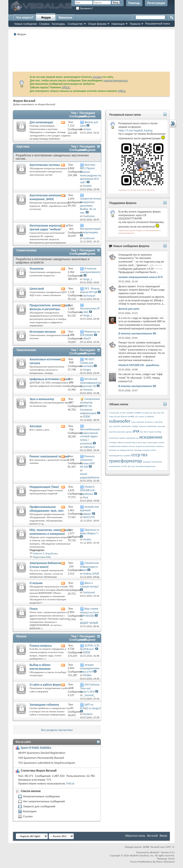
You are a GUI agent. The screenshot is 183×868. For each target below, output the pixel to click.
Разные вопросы (41, 646)
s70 (136, 416)
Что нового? (25, 18)
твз (144, 455)
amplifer (130, 413)
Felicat (70, 783)
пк (118, 450)
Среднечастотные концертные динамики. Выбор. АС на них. (91, 206)
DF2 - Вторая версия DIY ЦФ (90, 290)
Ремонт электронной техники (49, 456)
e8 (115, 416)
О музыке (36, 583)
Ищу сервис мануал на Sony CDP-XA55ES (89, 612)
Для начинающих (41, 122)
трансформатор (125, 461)
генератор (114, 438)
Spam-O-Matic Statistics (36, 748)
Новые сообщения (25, 24)
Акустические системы (45, 165)
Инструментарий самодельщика (90, 231)
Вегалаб (152, 836)
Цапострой (37, 289)
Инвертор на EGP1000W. (90, 333)
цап (133, 466)
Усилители (37, 269)
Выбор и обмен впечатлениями (40, 667)
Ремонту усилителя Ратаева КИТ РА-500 (88, 462)
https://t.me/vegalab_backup (135, 130)
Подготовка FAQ (42, 557)
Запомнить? (85, 8)
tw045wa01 (126, 426)
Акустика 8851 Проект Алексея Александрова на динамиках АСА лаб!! (90, 174)
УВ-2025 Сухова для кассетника (87, 363)
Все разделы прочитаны (57, 730)
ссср (136, 455)
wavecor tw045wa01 (148, 426)
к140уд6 (113, 442)
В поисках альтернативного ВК (90, 272)
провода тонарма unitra (145, 450)
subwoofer (120, 421)
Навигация (118, 24)
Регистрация (156, 3)
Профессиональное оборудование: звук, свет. (47, 509)
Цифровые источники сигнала (50, 379)
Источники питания (43, 332)
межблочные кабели (118, 446)
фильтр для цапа (129, 309)
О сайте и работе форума (46, 685)
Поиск (34, 609)
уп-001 (124, 466)
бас (142, 432)
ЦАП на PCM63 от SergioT (90, 706)
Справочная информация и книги (89, 566)
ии (137, 438)
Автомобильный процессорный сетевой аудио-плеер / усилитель (90, 436)
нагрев (139, 446)
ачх (136, 431)
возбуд (158, 432)
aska (155, 413)
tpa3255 (117, 426)
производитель (116, 455)
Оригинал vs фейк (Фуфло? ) (90, 532)
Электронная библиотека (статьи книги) (46, 565)
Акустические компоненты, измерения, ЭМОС (48, 197)
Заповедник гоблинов (44, 705)
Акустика (23, 147)
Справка (44, 24)
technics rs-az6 (152, 422)
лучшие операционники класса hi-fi (90, 668)
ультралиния (115, 466)
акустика (161, 426)
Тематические (26, 350)
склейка (127, 455)
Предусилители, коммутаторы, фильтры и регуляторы (50, 307)
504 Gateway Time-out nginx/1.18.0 (90, 688)
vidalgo (135, 426)
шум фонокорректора (146, 466)
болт (146, 432)
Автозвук (36, 426)
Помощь (134, 3)
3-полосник (114, 413)
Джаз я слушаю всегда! (89, 585)
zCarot (171, 859)
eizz (118, 416)
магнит (161, 442)
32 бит (123, 413)
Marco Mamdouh (165, 862)
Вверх (163, 836)
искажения (151, 437)
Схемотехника (26, 250)
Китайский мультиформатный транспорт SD (91, 382)
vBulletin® (155, 852)
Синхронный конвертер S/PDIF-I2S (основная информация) (90, 406)
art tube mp (147, 413)
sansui (141, 416)
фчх (129, 466)
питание (113, 450)
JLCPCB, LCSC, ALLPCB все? (90, 647)
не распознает (149, 446)
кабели (120, 442)
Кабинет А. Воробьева (45, 553)
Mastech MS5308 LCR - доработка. (88, 490)
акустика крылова (117, 432)
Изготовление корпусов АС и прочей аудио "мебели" (49, 227)
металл (132, 446)
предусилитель (127, 450)
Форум (46, 18)
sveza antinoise (138, 422)
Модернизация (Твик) (44, 487)
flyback (124, 416)
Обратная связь (135, 836)
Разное (21, 636)
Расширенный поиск (158, 24)
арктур (129, 432)
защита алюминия (127, 438)
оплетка (160, 446)
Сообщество (75, 24)
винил (152, 432)
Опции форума (97, 24)
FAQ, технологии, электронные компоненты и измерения (50, 532)
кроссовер (153, 442)
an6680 (138, 413)
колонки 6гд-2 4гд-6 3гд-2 (136, 442)
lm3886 (131, 416)
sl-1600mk (149, 416)
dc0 (159, 413)
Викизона (65, 18)
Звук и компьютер (42, 399)
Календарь (59, 24)
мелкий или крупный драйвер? (89, 510)
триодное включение (152, 462)
